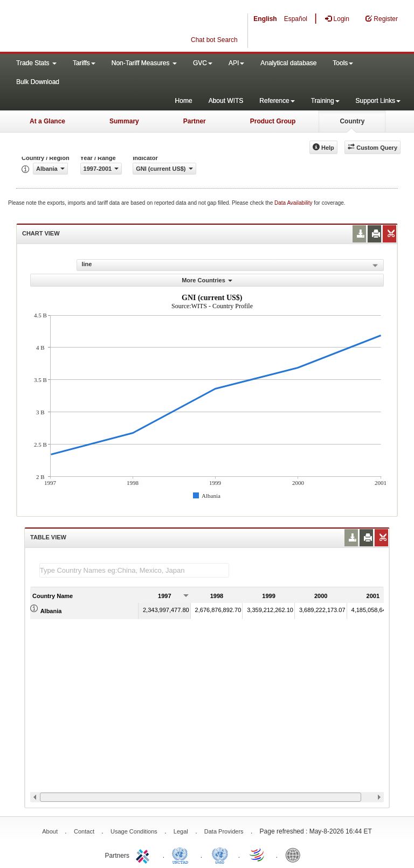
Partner (195, 121)
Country (352, 121)
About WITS (226, 101)
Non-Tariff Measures (144, 63)
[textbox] (134, 570)
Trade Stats (36, 63)
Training (325, 101)
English (265, 19)
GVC (203, 63)
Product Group (273, 121)
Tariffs (84, 63)
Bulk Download (38, 82)
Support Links (378, 101)
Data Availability (294, 203)
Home (184, 101)
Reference (277, 101)
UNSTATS (220, 855)
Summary (124, 121)
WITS (108, 27)
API (236, 63)
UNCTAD (182, 855)
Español (296, 19)
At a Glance (47, 121)
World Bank (295, 855)
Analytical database (288, 63)
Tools (343, 63)
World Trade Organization (258, 855)
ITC (144, 855)
